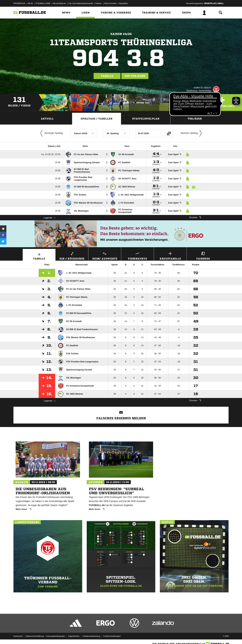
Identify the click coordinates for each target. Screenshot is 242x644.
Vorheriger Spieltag (51, 133)
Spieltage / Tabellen (97, 119)
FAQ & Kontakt (110, 3)
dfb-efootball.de (59, 3)
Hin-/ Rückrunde (72, 255)
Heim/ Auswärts (105, 255)
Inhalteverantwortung (91, 636)
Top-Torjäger (135, 76)
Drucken (195, 217)
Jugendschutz (74, 636)
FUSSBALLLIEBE (43, 3)
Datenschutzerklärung (35, 636)
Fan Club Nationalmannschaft (81, 3)
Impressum (18, 636)
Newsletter (124, 3)
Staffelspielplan (146, 119)
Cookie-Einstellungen (112, 636)
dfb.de (30, 3)
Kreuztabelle (170, 255)
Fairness (203, 255)
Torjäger (195, 119)
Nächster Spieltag (192, 133)
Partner (98, 3)
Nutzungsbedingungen (56, 636)
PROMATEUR (19, 3)
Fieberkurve (137, 255)
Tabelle (107, 76)
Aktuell (47, 119)
